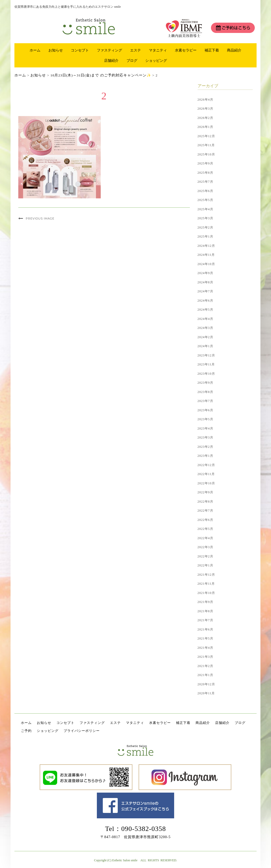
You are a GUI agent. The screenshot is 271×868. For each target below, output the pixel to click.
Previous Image (40, 218)
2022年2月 (205, 556)
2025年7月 (205, 182)
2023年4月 (205, 428)
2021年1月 (205, 675)
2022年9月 (205, 492)
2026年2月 (205, 118)
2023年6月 (205, 410)
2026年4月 (205, 100)
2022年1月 (205, 565)
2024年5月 (205, 310)
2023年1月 (205, 456)
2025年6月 (205, 191)
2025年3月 (205, 218)
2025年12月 (206, 136)
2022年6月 (205, 520)
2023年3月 (205, 437)
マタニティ (158, 50)
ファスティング (109, 50)
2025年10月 (206, 154)
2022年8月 (205, 502)
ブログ (132, 60)
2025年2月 (205, 227)
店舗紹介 (111, 60)
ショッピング (156, 60)
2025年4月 (205, 209)
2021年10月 (206, 593)
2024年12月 (206, 246)
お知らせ (56, 50)
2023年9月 (205, 383)
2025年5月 (205, 200)
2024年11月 (206, 255)
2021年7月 (205, 620)
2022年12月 (206, 465)
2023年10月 (206, 374)
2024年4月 (205, 319)
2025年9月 (205, 163)
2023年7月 (205, 401)
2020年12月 (206, 684)
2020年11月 (206, 693)
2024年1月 (205, 346)
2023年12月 (206, 355)
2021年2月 (205, 666)
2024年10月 (206, 264)
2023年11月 (206, 364)
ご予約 (26, 731)
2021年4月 (205, 648)
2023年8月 (205, 392)
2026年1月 (205, 127)
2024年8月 (205, 282)
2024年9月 (205, 273)
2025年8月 (205, 173)
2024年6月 (205, 301)
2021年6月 (205, 629)
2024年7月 (205, 291)
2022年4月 (205, 538)
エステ (135, 50)
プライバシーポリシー (82, 731)
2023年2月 (205, 447)
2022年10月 (206, 483)
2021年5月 (205, 638)
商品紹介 (234, 50)
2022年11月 (206, 474)
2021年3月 (205, 657)
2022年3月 (205, 547)
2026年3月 (205, 109)
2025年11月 (206, 145)
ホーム (35, 50)
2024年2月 (205, 337)
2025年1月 (205, 236)
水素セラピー (186, 50)
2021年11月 (206, 584)
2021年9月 (205, 602)
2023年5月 (205, 419)
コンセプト (80, 50)
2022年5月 (205, 529)
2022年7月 (205, 511)
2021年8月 (205, 611)
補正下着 (212, 50)
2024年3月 (205, 328)
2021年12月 (206, 575)
